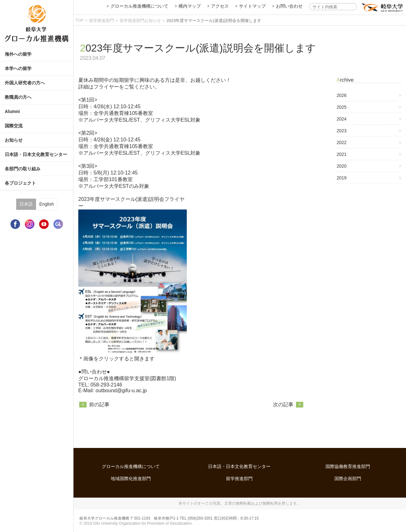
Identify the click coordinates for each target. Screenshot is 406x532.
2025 (342, 112)
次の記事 (283, 421)
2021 (342, 160)
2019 (342, 183)
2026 (342, 101)
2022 (342, 148)
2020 (342, 171)
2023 (342, 136)
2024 (342, 124)
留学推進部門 (101, 21)
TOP (79, 20)
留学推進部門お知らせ (140, 21)
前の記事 (99, 421)
